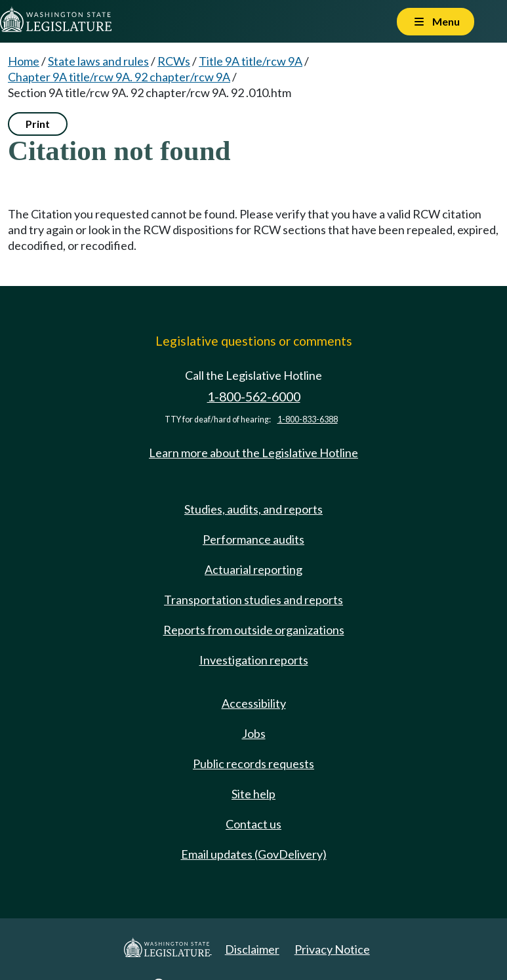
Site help (253, 794)
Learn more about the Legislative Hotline (253, 453)
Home (24, 61)
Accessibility (254, 703)
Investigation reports (254, 660)
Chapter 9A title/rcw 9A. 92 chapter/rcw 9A (119, 77)
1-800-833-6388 (308, 419)
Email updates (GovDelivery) (254, 854)
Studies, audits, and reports (253, 509)
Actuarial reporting (253, 569)
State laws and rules (98, 61)
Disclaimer (252, 949)
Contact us (253, 824)
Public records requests (253, 764)
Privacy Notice (332, 949)
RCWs (174, 61)
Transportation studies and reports (253, 600)
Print (38, 124)
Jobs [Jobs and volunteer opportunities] (254, 733)
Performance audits (253, 539)
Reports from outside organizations (254, 630)
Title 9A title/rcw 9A (251, 61)
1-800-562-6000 (254, 397)
